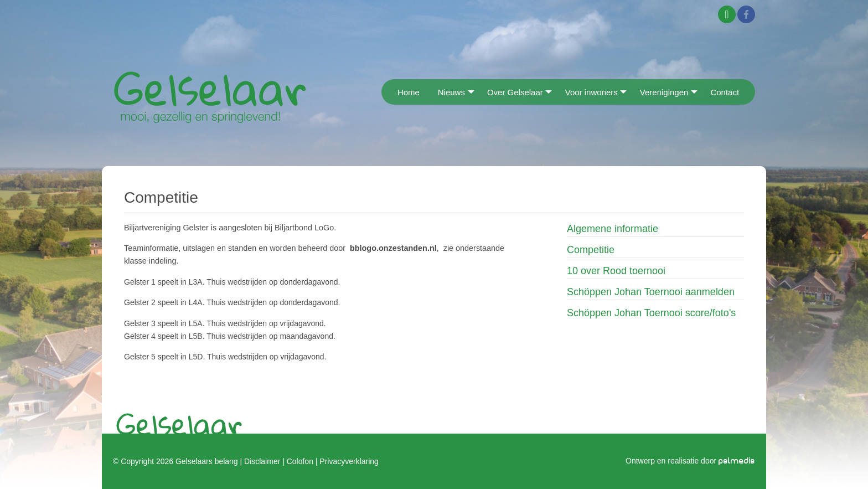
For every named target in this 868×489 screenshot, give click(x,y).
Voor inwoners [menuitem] (591, 92)
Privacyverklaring (349, 461)
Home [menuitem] (409, 92)
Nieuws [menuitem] (451, 92)
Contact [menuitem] (725, 92)
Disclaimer (262, 461)
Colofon (300, 461)
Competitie (591, 250)
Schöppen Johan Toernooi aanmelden (651, 292)
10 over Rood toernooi (616, 271)
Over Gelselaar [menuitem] (515, 92)
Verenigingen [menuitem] (664, 92)
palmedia (737, 461)
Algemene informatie (613, 229)
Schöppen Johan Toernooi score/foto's (651, 313)
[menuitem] (385, 92)
